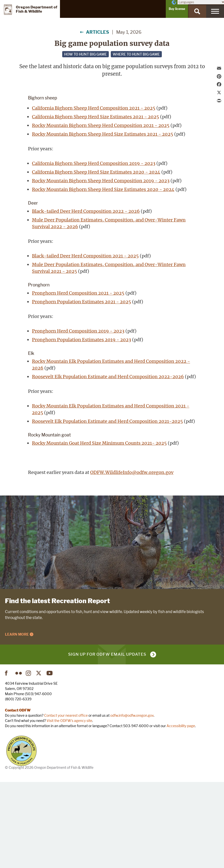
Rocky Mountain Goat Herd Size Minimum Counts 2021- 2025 (99, 529)
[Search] (197, 11)
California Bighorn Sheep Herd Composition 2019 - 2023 (94, 249)
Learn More (17, 720)
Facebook (8, 759)
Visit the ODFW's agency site (69, 806)
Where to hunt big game (136, 54)
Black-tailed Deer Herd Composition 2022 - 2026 (86, 297)
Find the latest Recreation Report (57, 686)
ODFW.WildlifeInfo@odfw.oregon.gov (132, 558)
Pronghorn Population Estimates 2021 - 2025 (82, 387)
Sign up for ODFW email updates (107, 740)
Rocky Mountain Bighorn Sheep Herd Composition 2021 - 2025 (101, 211)
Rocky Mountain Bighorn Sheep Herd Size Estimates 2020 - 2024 (103, 275)
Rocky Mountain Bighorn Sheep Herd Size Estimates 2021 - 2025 (103, 220)
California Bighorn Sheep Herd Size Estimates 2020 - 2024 (96, 258)
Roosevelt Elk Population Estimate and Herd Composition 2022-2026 (108, 462)
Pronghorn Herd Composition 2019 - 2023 (78, 417)
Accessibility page (181, 812)
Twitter (39, 759)
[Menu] (215, 11)
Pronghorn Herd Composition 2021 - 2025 (78, 379)
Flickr (19, 759)
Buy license (177, 9)
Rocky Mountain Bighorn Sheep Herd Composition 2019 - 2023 (101, 266)
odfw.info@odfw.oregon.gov (132, 801)
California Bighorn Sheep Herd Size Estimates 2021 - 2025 (96, 202)
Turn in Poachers (21, 837)
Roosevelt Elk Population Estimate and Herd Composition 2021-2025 (107, 507)
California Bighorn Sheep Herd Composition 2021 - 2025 (94, 194)
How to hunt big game (85, 54)
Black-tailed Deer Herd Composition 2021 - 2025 (85, 341)
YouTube (50, 759)
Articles (98, 32)
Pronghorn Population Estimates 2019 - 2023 (82, 425)
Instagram (29, 759)
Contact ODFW (18, 796)
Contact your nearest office (66, 801)
